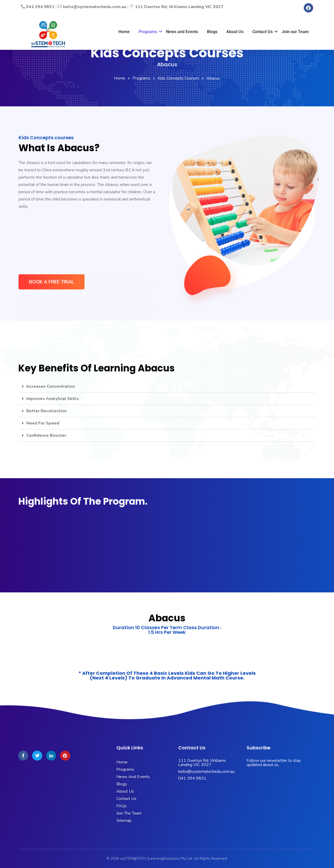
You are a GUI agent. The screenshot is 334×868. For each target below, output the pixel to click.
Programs (149, 32)
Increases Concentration (51, 386)
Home (124, 32)
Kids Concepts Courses (178, 78)
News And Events (133, 777)
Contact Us (263, 32)
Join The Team (129, 813)
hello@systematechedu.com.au (95, 7)
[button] (167, 387)
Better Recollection (46, 411)
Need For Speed (43, 423)
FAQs (122, 806)
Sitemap (124, 821)
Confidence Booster (46, 435)
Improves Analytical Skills (53, 399)
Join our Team (295, 32)
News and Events (182, 32)
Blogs (212, 32)
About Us (235, 32)
